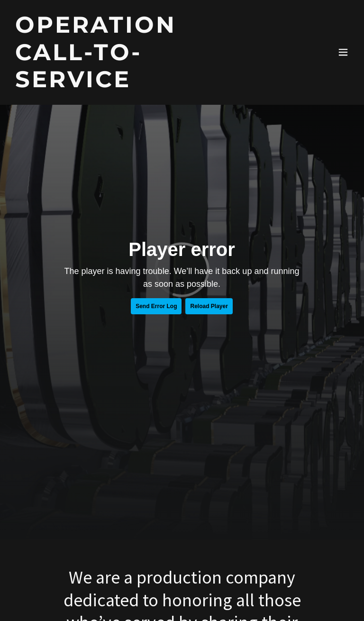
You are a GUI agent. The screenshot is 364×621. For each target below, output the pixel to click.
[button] (343, 52)
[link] (131, 84)
